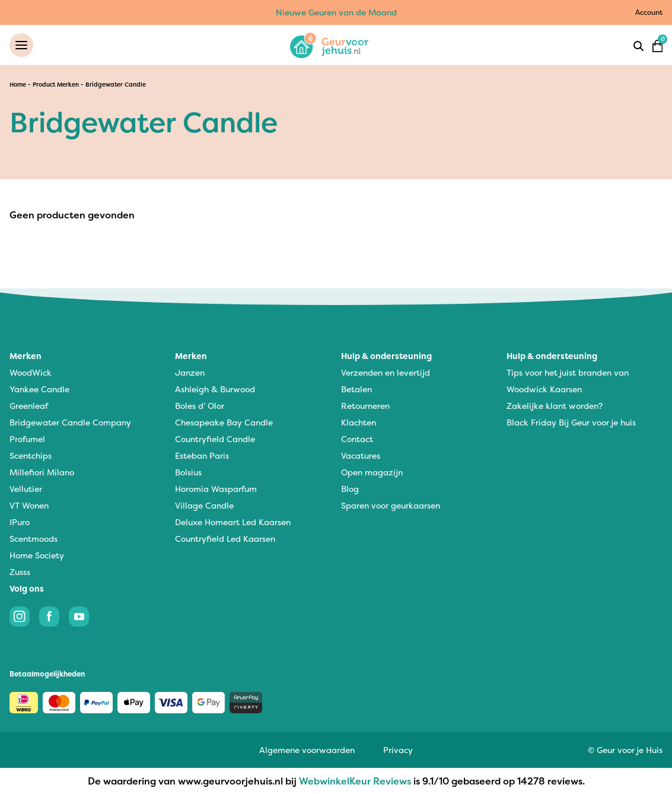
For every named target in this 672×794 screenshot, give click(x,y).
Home (18, 85)
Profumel (27, 439)
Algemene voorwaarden (307, 750)
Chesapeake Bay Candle (224, 422)
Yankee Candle (39, 389)
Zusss (20, 572)
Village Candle (204, 505)
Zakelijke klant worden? (555, 406)
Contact (357, 439)
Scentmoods (34, 539)
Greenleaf (29, 406)
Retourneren (365, 406)
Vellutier (26, 489)
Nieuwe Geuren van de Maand (336, 12)
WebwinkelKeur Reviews (355, 781)
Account (649, 12)
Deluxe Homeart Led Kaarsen (233, 522)
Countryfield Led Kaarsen (225, 539)
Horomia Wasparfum (216, 489)
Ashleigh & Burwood (215, 389)
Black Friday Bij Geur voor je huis (571, 422)
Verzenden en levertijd (386, 372)
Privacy (398, 750)
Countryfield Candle (215, 439)
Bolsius (188, 472)
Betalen (356, 389)
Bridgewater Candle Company (70, 422)
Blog (350, 489)
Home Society (37, 555)
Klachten (359, 422)
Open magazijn (372, 472)
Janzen (190, 372)
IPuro (20, 522)
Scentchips (31, 455)
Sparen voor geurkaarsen (391, 505)
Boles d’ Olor (200, 406)
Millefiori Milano (42, 472)
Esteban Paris (202, 455)
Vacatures (361, 455)
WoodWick (31, 372)
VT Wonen (29, 505)
